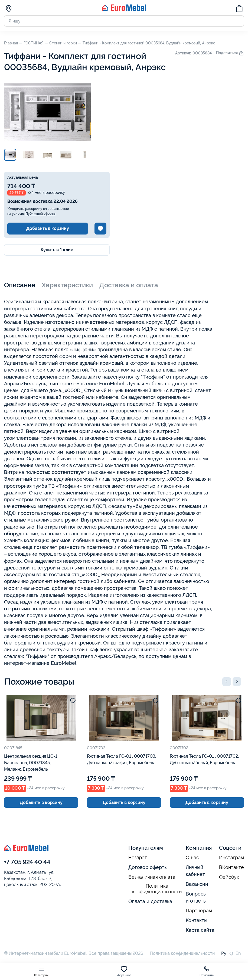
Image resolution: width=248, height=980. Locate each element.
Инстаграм (231, 858)
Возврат (138, 858)
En (238, 953)
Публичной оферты (40, 214)
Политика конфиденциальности (157, 889)
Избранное (124, 971)
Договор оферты (148, 867)
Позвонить (207, 971)
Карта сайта (200, 930)
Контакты (197, 920)
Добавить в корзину (48, 228)
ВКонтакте (231, 867)
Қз (231, 953)
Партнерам (199, 911)
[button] (227, 682)
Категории (41, 971)
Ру (224, 953)
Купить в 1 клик (57, 250)
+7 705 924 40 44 (27, 862)
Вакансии (197, 884)
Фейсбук (229, 877)
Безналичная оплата (152, 877)
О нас (192, 858)
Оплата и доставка (150, 901)
